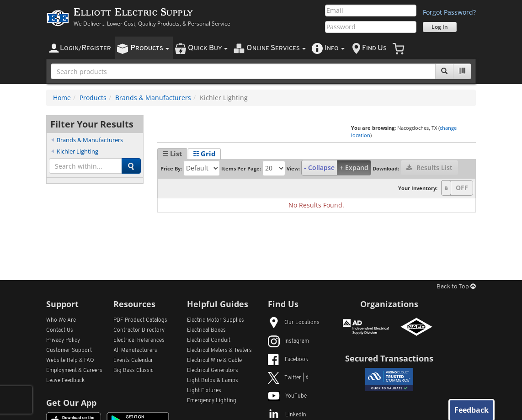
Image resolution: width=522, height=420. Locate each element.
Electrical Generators (213, 371)
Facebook (288, 360)
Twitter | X (288, 378)
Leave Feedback (65, 381)
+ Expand (354, 167)
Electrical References (139, 340)
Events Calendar (133, 361)
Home (62, 98)
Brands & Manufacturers (153, 98)
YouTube (287, 396)
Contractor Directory (139, 330)
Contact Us (60, 330)
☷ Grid (204, 154)
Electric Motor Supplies (216, 320)
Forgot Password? (449, 12)
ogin (85, 48)
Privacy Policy (63, 340)
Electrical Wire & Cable (214, 361)
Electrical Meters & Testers (219, 351)
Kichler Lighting (77, 151)
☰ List (172, 154)
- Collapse (319, 167)
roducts (150, 48)
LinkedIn (287, 415)
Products (93, 98)
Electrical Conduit (209, 340)
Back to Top (456, 287)
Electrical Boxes (206, 330)
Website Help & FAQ (70, 361)
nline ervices (276, 48)
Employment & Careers (74, 371)
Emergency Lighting (212, 401)
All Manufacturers (135, 351)
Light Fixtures (204, 391)
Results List (429, 167)
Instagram (288, 341)
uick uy (208, 48)
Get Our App (71, 403)
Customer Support (69, 351)
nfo (335, 48)
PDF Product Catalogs (140, 320)
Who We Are (61, 320)
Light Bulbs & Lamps (213, 381)
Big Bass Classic (133, 371)
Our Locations (294, 323)
